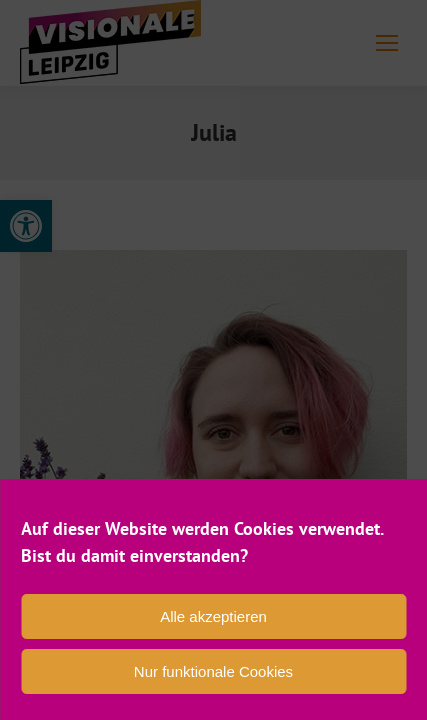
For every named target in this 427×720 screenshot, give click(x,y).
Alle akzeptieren (213, 616)
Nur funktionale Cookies (213, 671)
